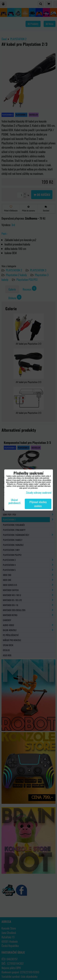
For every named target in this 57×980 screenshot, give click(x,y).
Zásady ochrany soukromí (39, 493)
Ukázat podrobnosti (15, 501)
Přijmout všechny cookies (38, 504)
